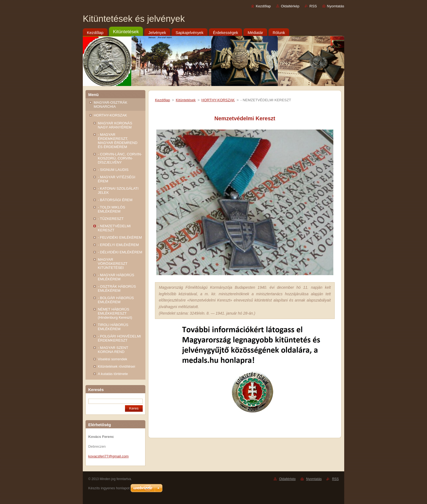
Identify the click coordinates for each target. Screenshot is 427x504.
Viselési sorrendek (112, 359)
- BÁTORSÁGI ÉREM (115, 200)
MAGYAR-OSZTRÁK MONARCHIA (111, 105)
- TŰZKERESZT (111, 219)
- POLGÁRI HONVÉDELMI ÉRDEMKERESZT (119, 338)
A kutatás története (113, 374)
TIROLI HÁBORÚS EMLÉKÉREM (113, 327)
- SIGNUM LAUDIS (113, 170)
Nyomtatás (336, 6)
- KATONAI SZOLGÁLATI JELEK (118, 190)
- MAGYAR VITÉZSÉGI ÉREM (117, 179)
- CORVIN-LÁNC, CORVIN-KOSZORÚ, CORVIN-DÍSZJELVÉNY (120, 158)
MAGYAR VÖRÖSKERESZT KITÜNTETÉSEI (113, 264)
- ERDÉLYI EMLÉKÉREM (118, 245)
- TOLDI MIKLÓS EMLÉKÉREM (112, 209)
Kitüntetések (186, 100)
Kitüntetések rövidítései (116, 366)
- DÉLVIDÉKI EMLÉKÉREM (120, 252)
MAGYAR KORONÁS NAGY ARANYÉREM (115, 125)
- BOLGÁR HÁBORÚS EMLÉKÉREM (116, 300)
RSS (313, 6)
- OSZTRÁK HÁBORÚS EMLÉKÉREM (117, 288)
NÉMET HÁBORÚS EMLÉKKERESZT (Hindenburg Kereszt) (115, 313)
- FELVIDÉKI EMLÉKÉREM (120, 237)
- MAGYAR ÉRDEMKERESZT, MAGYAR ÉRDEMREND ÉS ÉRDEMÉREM (118, 141)
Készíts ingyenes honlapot (109, 488)
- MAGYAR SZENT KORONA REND (113, 350)
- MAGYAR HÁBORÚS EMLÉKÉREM (116, 277)
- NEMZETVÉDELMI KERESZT (114, 228)
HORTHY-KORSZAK (110, 115)
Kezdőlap (263, 6)
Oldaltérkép (290, 6)
